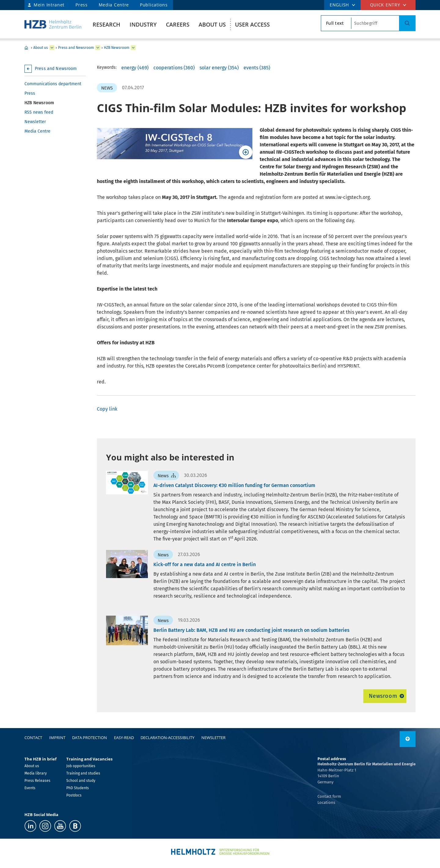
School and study (81, 781)
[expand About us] (52, 48)
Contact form (329, 796)
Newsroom (383, 696)
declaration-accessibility (167, 738)
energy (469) (135, 68)
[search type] (336, 23)
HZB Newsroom (117, 48)
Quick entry (385, 5)
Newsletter (35, 122)
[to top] (408, 739)
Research (106, 24)
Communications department (53, 84)
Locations (326, 802)
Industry (143, 24)
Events (30, 788)
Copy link (107, 409)
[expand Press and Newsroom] (98, 48)
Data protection (90, 738)
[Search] (407, 23)
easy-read (124, 738)
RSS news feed (39, 112)
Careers (178, 24)
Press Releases (37, 781)
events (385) (257, 68)
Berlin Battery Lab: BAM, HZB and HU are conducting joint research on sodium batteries (251, 630)
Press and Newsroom (76, 48)
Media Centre (114, 5)
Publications (154, 5)
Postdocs (74, 795)
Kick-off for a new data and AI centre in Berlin (205, 564)
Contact (33, 738)
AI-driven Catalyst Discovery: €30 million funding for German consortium (234, 485)
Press (82, 5)
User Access (252, 24)
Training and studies (83, 773)
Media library (36, 773)
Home (26, 48)
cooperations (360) (174, 68)
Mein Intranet (49, 5)
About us (212, 24)
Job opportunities (81, 766)
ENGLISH (339, 5)
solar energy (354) (219, 68)
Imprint (57, 738)
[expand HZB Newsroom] (133, 48)
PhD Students (78, 788)
